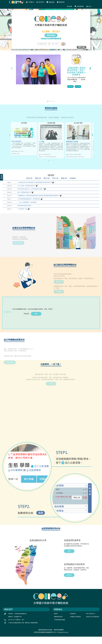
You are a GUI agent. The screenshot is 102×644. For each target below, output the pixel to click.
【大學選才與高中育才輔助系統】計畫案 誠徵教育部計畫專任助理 (38, 191)
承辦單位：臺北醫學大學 (15, 624)
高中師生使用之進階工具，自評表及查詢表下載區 (33, 199)
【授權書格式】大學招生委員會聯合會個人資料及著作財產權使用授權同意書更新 (42, 207)
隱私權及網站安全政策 (45, 637)
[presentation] (12, 68)
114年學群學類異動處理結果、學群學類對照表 (32, 212)
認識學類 (69, 592)
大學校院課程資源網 (59, 627)
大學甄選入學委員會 (75, 624)
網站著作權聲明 (59, 637)
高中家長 (78, 86)
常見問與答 (79, 6)
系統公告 (38, 187)
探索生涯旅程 (51, 35)
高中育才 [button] (41, 2)
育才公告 (55, 187)
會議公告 (64, 187)
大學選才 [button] (30, 2)
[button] (48, 101)
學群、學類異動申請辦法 (25, 203)
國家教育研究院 (58, 624)
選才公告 (47, 187)
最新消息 (61, 2)
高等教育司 (73, 621)
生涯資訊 (73, 187)
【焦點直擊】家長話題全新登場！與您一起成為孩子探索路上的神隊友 (76, 71)
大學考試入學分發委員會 (92, 624)
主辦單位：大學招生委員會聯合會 (17, 621)
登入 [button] (89, 6)
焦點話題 (50, 2)
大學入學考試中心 (91, 621)
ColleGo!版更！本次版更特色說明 (28, 195)
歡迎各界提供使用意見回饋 (26, 220)
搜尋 (70, 6)
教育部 (56, 621)
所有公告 (29, 187)
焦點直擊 (70, 86)
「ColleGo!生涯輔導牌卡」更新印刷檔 (29, 216)
